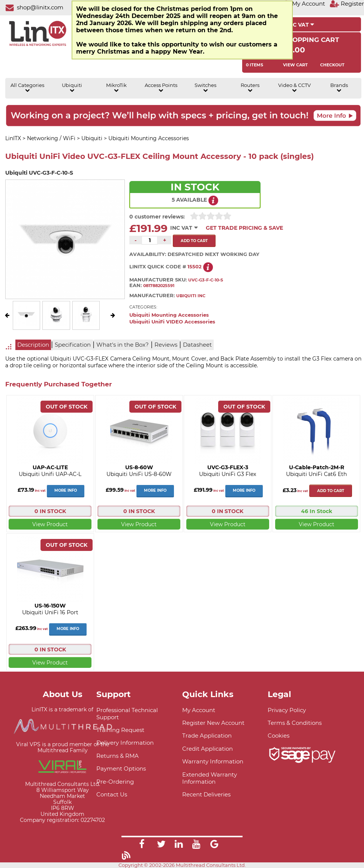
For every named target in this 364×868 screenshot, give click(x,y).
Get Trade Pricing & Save (244, 228)
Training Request (120, 730)
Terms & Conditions (295, 723)
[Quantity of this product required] (150, 240)
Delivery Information (125, 743)
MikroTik (116, 88)
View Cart (295, 65)
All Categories (27, 88)
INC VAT (300, 25)
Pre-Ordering (115, 782)
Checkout (332, 65)
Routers (250, 88)
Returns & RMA (118, 756)
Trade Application (207, 736)
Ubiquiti (72, 88)
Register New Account (213, 723)
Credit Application (207, 749)
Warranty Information (213, 761)
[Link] (142, 845)
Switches (205, 88)
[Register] (347, 4)
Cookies (279, 736)
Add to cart (331, 491)
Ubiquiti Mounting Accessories (169, 315)
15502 (195, 267)
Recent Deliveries (206, 794)
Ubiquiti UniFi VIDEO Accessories (172, 322)
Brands (339, 88)
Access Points (161, 88)
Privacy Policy (287, 710)
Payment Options (121, 768)
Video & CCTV (294, 88)
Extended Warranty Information (210, 778)
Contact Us (112, 794)
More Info (66, 490)
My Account (199, 710)
